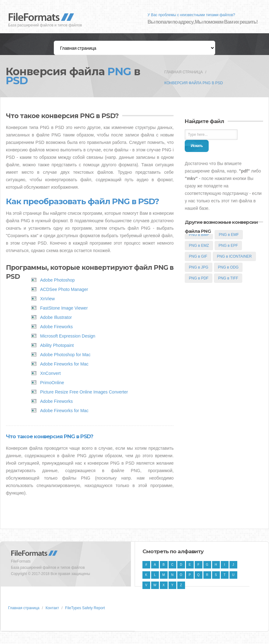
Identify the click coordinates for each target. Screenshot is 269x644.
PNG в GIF (198, 256)
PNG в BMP (199, 235)
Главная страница (184, 72)
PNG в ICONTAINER (234, 256)
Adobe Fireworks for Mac (64, 364)
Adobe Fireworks (56, 327)
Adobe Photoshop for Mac (65, 355)
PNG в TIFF (228, 278)
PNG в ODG (228, 267)
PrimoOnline (52, 383)
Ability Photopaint (57, 345)
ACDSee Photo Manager (64, 289)
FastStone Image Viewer (64, 308)
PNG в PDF (199, 278)
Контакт (52, 608)
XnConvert (50, 373)
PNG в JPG (198, 267)
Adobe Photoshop (57, 280)
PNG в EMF (229, 235)
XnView (47, 299)
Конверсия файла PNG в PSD (194, 83)
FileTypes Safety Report (85, 608)
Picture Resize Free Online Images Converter (84, 392)
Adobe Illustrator (56, 317)
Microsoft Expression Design (68, 336)
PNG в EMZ (199, 246)
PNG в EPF (228, 246)
